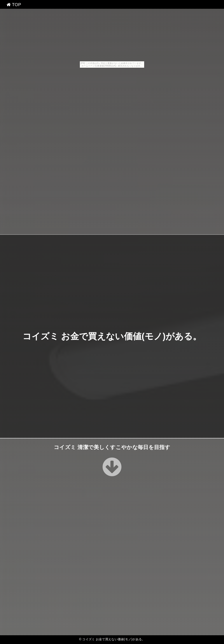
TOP (14, 5)
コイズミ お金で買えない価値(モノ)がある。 (112, 336)
